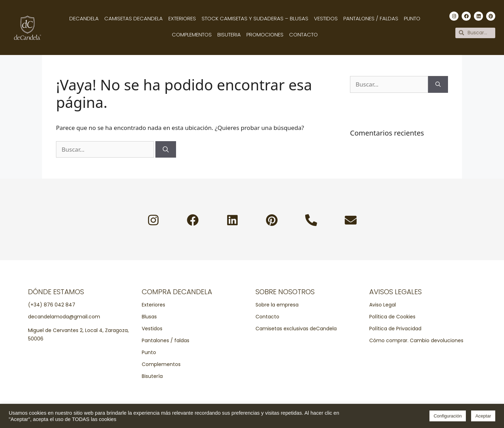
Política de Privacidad (395, 329)
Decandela (84, 18)
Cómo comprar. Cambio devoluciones (416, 341)
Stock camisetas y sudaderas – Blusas (255, 18)
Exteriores (182, 18)
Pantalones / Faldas (371, 18)
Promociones (265, 34)
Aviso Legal (383, 305)
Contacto (303, 34)
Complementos (192, 34)
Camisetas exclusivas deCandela (296, 329)
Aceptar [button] (483, 416)
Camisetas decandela (134, 18)
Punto (412, 18)
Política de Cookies (392, 317)
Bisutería (152, 377)
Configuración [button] (448, 416)
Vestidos (326, 18)
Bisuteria (229, 34)
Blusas (149, 317)
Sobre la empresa (277, 305)
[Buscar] (166, 150)
